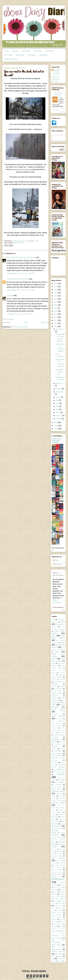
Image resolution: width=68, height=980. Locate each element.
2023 (56, 293)
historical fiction (58, 791)
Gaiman (58, 782)
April (58, 409)
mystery (59, 851)
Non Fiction (58, 858)
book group (58, 709)
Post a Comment (8, 319)
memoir (57, 826)
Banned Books (56, 691)
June (58, 403)
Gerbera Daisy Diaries (57, 72)
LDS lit (54, 815)
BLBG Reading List (11, 59)
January (59, 419)
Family (56, 769)
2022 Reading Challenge (58, 94)
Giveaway (58, 785)
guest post (56, 789)
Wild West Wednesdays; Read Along (58, 942)
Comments (58, 564)
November (59, 383)
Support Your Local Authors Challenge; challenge (58, 896)
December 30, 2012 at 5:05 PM (21, 290)
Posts (56, 560)
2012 (56, 326)
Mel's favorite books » (58, 549)
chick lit (54, 742)
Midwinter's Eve (57, 828)
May (58, 406)
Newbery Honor (57, 854)
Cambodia (62, 733)
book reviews (59, 719)
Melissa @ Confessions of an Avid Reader (21, 257)
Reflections (19, 243)
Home (7, 51)
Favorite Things (60, 772)
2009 (56, 429)
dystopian (55, 762)
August (59, 397)
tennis (56, 901)
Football (62, 780)
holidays (59, 794)
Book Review (58, 716)
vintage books (58, 924)
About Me (15, 51)
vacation (54, 920)
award (63, 686)
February (59, 416)
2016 (56, 314)
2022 (56, 296)
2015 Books (26, 51)
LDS (61, 812)
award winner (58, 689)
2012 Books (9, 55)
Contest (54, 749)
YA (53, 959)
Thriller (54, 908)
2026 (56, 284)
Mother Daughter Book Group (58, 844)
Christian (62, 742)
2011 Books (20, 55)
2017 (56, 311)
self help (54, 890)
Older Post (45, 322)
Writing (54, 956)
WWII (60, 956)
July (58, 400)
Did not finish (57, 755)
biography (55, 696)
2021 (56, 299)
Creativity (58, 751)
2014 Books (38, 51)
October (59, 389)
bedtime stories (57, 693)
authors (54, 686)
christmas (58, 744)
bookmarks (55, 728)
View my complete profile (56, 79)
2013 (56, 323)
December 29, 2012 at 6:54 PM (21, 274)
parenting (62, 863)
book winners (56, 726)
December (59, 329)
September (60, 392)
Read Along (56, 874)
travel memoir (57, 915)
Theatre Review (58, 906)
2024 (56, 290)
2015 (56, 317)
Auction (62, 679)
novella (54, 863)
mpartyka (10, 295)
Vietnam (62, 922)
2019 (56, 305)
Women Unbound (58, 952)
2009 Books (43, 55)
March (58, 413)
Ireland (61, 796)
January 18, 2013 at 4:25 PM (20, 314)
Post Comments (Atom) (20, 327)
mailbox (63, 824)
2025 (56, 287)
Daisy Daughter (57, 753)
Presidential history (57, 872)
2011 (56, 422)
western (54, 926)
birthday (54, 698)
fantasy (62, 769)
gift (64, 782)
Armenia (54, 680)
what (61, 926)
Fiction (61, 774)
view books (62, 112)
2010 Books (32, 55)
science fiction (58, 887)
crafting (63, 749)
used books (56, 917)
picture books (56, 870)
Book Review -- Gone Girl (60, 372)
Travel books (56, 913)
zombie (60, 961)
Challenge (55, 739)
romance (62, 885)
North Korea (59, 861)
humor (54, 796)
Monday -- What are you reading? (58, 833)
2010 (56, 426)
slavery (63, 890)
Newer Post (6, 322)
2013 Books (49, 51)
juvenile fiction (58, 803)
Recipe (54, 877)
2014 (56, 320)
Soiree (55, 892)
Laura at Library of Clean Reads (18, 279)
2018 (56, 308)
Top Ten (60, 910)
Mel (59, 98)
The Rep (61, 903)
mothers (54, 849)
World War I (59, 954)
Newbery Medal (57, 856)
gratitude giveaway (57, 787)
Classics (55, 746)
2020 (56, 302)
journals (54, 798)
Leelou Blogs (38, 978)
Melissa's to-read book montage (57, 440)
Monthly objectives (57, 838)
